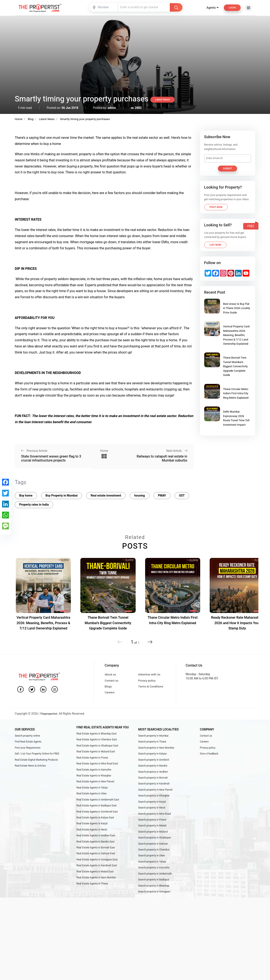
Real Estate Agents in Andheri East (96, 840)
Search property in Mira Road (154, 817)
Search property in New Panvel (155, 792)
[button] (149, 641)
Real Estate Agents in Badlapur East (97, 809)
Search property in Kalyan (153, 755)
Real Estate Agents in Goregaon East (97, 865)
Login (232, 8)
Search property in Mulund (153, 836)
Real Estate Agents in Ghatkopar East (97, 746)
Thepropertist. (49, 714)
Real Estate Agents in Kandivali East (97, 871)
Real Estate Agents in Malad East (95, 877)
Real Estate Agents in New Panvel (95, 784)
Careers (110, 693)
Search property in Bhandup (154, 892)
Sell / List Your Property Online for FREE (37, 755)
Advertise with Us (150, 673)
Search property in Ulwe (151, 861)
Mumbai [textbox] (103, 7)
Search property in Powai (152, 823)
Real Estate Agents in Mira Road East (97, 765)
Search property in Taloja (152, 867)
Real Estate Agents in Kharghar (94, 778)
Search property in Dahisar (153, 848)
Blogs (108, 686)
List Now (215, 245)
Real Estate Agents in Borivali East (96, 852)
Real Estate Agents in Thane (92, 890)
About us (111, 673)
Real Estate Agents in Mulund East (96, 753)
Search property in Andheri (153, 773)
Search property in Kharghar (154, 798)
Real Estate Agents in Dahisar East (96, 859)
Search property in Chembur (154, 854)
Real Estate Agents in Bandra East (96, 846)
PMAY (162, 494)
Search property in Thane (152, 742)
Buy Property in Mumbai (62, 494)
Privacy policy (147, 680)
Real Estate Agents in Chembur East (97, 740)
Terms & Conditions (151, 686)
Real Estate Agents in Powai (92, 759)
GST (182, 494)
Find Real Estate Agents (28, 742)
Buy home (26, 494)
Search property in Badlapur (154, 886)
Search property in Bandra (153, 767)
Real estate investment (106, 494)
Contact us (112, 680)
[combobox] (104, 7)
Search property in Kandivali (154, 786)
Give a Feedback (209, 755)
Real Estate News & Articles (30, 767)
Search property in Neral (152, 811)
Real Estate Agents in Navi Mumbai (96, 884)
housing (139, 494)
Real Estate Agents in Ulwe (92, 796)
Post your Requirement (28, 748)
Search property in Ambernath (155, 880)
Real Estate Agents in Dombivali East (97, 815)
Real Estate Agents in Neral (92, 834)
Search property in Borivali (153, 780)
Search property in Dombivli (154, 761)
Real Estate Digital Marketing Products (36, 761)
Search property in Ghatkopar (155, 842)
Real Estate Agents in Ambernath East (98, 803)
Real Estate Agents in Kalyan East (95, 821)
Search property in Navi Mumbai (156, 748)
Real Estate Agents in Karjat (92, 827)
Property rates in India (34, 503)
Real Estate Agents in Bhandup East (97, 734)
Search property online (27, 736)
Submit (228, 168)
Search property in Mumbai (153, 736)
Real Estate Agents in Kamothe (94, 771)
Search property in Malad (152, 830)
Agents (212, 8)
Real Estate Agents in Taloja (92, 790)
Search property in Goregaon (154, 898)
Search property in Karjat (152, 805)
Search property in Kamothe (154, 873)
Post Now (216, 207)
